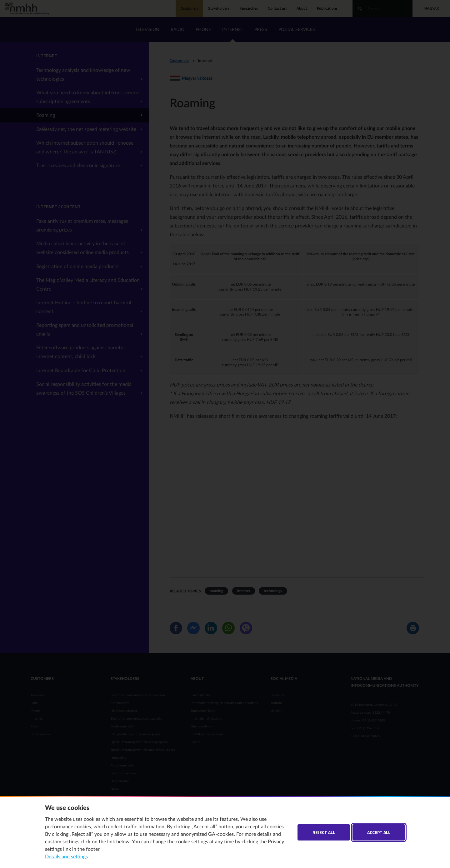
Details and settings (66, 857)
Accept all (379, 832)
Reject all (324, 832)
